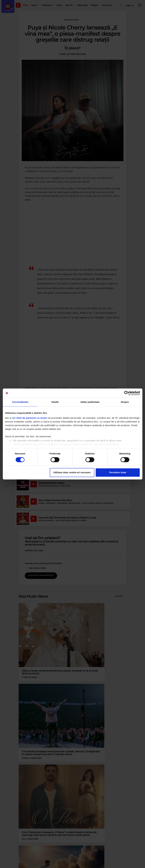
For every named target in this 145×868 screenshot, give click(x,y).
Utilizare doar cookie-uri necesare (72, 473)
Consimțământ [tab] (20, 402)
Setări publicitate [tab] (90, 402)
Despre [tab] (125, 402)
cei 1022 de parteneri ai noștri (30, 418)
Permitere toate (118, 473)
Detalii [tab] (55, 402)
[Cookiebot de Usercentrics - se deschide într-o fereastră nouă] (126, 393)
